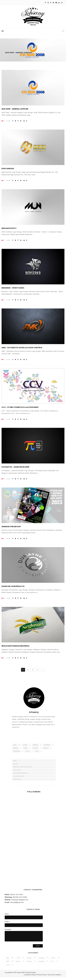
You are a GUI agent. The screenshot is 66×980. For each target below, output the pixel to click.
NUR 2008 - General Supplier (15, 112)
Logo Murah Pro (19, 779)
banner (35, 748)
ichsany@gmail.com (17, 905)
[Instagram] (48, 3)
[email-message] (24, 939)
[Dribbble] (62, 3)
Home (15, 764)
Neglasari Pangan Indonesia (15, 649)
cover (28, 754)
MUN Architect (9, 231)
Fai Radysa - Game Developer (15, 470)
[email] (24, 928)
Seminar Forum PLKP (11, 529)
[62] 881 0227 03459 (20, 900)
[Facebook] (51, 3)
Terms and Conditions (54, 977)
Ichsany (16, 767)
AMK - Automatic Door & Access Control (22, 350)
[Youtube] (56, 3)
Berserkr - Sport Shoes (13, 291)
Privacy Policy (42, 977)
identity (46, 751)
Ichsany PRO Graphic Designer (26, 975)
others (15, 751)
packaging (17, 754)
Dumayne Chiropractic (13, 589)
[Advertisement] (34, 836)
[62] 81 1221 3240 (16, 897)
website (35, 751)
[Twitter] (53, 3)
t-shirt (25, 748)
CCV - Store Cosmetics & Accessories (20, 410)
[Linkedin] (59, 3)
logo (15, 748)
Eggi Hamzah (8, 171)
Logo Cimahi (17, 773)
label (25, 751)
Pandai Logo (17, 782)
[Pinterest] (45, 3)
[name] (24, 920)
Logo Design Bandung (20, 776)
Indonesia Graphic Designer (23, 770)
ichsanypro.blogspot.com (20, 903)
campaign (47, 748)
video (37, 754)
